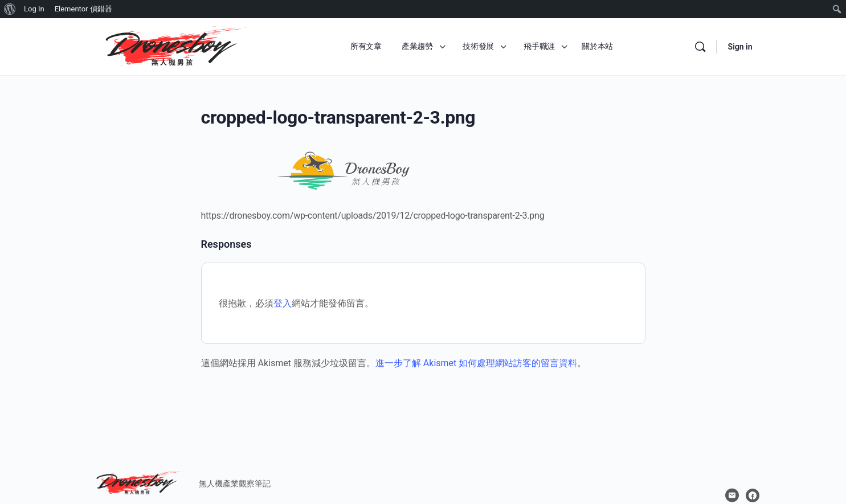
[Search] (700, 47)
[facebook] (753, 495)
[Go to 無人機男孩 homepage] (173, 46)
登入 (283, 303)
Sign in (740, 47)
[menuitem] (10, 9)
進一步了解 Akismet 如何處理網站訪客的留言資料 (476, 363)
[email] (732, 495)
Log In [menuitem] (34, 9)
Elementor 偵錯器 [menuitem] (83, 9)
